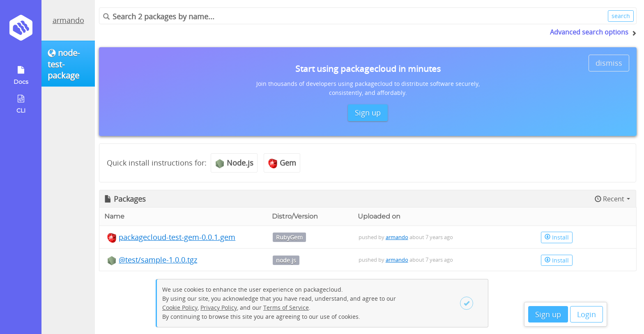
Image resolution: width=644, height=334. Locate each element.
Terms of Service (286, 308)
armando (68, 20)
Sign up (548, 314)
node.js (286, 260)
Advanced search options (589, 32)
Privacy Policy (219, 308)
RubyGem (289, 237)
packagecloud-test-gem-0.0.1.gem (177, 237)
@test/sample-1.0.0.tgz (158, 260)
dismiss (609, 63)
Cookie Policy (180, 308)
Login (586, 314)
